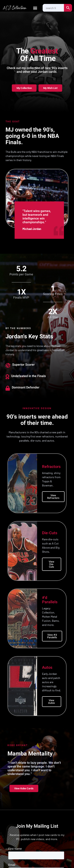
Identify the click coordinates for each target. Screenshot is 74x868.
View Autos (52, 702)
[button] (35, 8)
